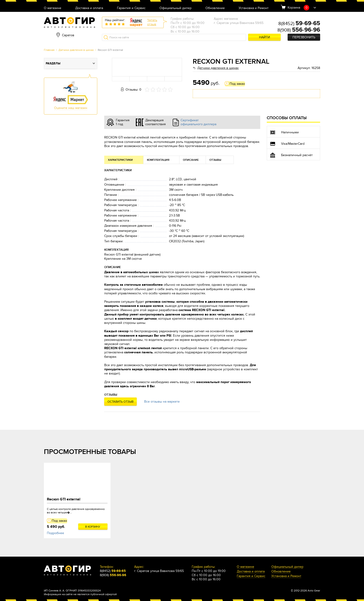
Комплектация (158, 160)
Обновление (215, 8)
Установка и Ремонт (254, 8)
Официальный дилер (175, 8)
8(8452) (299, 24)
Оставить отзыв (120, 402)
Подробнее (55, 533)
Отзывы (215, 160)
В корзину (93, 527)
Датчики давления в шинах (76, 50)
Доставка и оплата (89, 8)
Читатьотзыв (152, 22)
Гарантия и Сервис (131, 8)
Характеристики (120, 160)
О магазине (53, 8)
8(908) (299, 30)
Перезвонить (304, 37)
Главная (49, 50)
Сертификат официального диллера (198, 122)
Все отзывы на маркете (162, 402)
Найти (265, 37)
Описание (191, 160)
